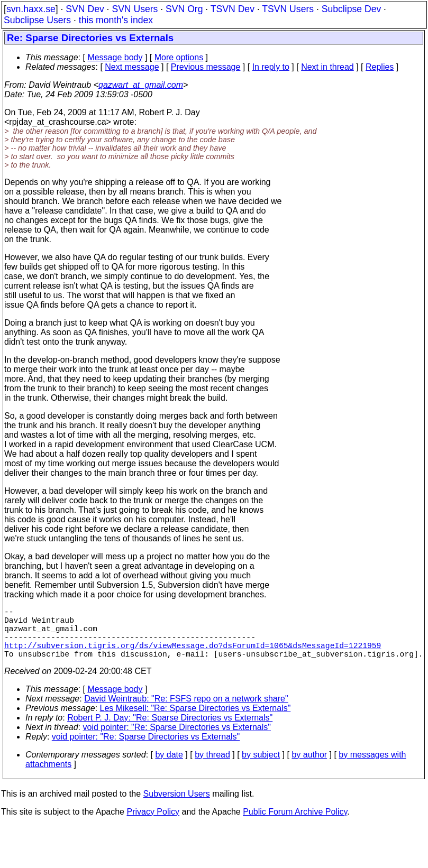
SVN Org (184, 9)
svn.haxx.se (31, 9)
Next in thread (327, 67)
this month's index (116, 20)
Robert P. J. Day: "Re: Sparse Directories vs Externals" (170, 730)
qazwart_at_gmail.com (141, 85)
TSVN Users (288, 9)
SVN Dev (85, 9)
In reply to (271, 67)
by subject (261, 767)
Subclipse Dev (351, 9)
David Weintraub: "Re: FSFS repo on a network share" (186, 711)
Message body (115, 57)
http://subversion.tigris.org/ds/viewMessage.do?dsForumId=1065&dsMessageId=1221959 (193, 655)
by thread (212, 767)
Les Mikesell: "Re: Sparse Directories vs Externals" (195, 721)
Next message (132, 67)
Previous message (206, 67)
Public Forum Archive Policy (295, 824)
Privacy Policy (153, 824)
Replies (380, 67)
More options (179, 57)
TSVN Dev (233, 9)
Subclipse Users (37, 20)
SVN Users (135, 9)
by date (169, 767)
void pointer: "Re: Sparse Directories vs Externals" (177, 740)
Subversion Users (177, 806)
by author (309, 767)
